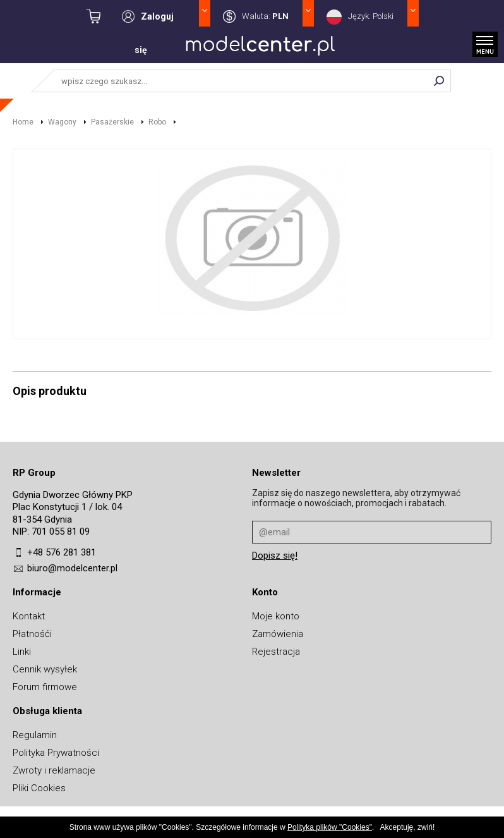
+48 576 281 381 (62, 552)
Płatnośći (32, 634)
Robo (157, 122)
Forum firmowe (45, 687)
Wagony (62, 122)
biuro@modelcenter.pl (72, 568)
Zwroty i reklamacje (54, 770)
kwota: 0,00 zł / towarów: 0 (104, 17)
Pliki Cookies (39, 788)
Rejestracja (276, 652)
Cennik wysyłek (45, 669)
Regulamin (35, 735)
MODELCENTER (260, 49)
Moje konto (276, 616)
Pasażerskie (112, 122)
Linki (22, 652)
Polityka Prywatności (56, 753)
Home (23, 122)
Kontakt (29, 616)
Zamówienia (278, 634)
